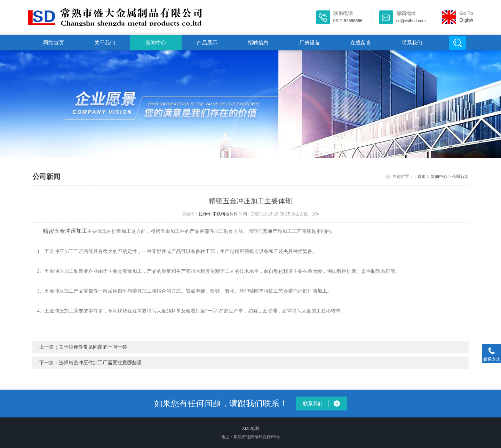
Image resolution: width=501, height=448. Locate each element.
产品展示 (207, 43)
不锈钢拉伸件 (225, 214)
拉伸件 (205, 214)
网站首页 (54, 43)
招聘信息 (258, 43)
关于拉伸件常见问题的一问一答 (93, 347)
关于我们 (105, 43)
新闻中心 (156, 43)
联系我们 (412, 43)
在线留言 (361, 43)
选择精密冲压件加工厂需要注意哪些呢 (100, 363)
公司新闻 (460, 177)
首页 (422, 177)
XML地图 (251, 429)
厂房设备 (310, 43)
